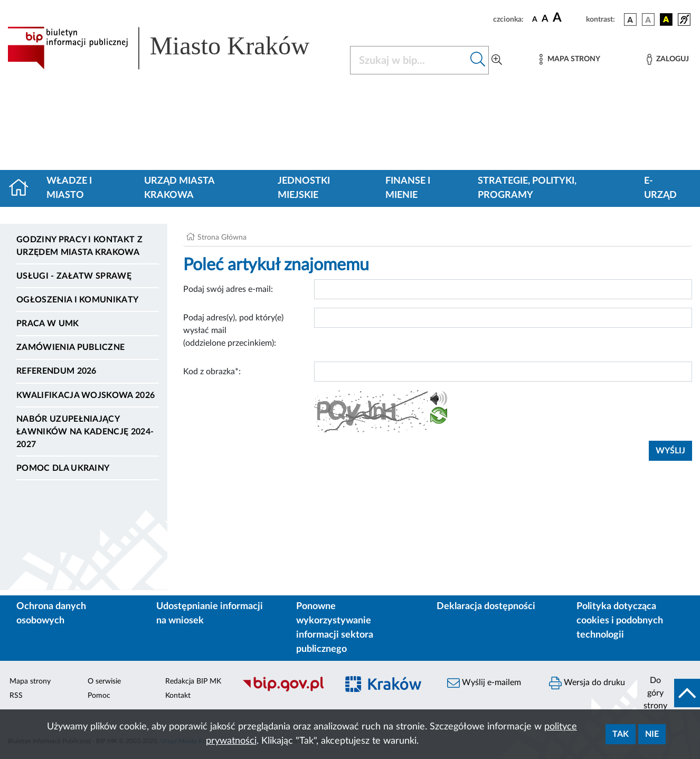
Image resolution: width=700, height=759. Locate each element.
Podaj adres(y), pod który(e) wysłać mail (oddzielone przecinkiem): (233, 330)
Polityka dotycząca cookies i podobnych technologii (620, 621)
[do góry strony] (669, 693)
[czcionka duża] (568, 18)
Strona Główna (222, 238)
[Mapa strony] (570, 59)
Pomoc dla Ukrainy (63, 468)
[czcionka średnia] (545, 19)
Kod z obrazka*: (212, 372)
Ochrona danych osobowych (51, 614)
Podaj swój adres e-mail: (228, 289)
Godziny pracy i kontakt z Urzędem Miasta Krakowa (79, 246)
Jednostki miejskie (304, 188)
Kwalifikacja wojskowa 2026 (86, 395)
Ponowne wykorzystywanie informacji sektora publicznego (335, 628)
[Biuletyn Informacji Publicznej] (284, 690)
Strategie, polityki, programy (527, 188)
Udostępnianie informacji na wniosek (210, 614)
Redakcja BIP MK (193, 681)
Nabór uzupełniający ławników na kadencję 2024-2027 (85, 432)
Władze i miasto (69, 188)
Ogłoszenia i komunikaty (77, 300)
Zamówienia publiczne (70, 347)
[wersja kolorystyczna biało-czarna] (648, 20)
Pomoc (99, 696)
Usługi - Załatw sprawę (74, 276)
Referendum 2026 (56, 371)
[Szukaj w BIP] (409, 60)
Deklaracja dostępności (486, 606)
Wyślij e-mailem (484, 683)
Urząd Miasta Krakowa (179, 188)
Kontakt (178, 696)
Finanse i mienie (408, 188)
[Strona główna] (23, 188)
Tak (621, 734)
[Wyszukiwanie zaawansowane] (497, 60)
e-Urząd (660, 188)
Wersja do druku (587, 683)
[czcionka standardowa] (535, 19)
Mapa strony (30, 681)
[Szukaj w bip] (478, 60)
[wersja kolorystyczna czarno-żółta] (666, 20)
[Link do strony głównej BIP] (172, 48)
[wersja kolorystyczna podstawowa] (630, 20)
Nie (652, 734)
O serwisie (104, 681)
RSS (16, 696)
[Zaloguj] (668, 59)
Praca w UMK (48, 324)
